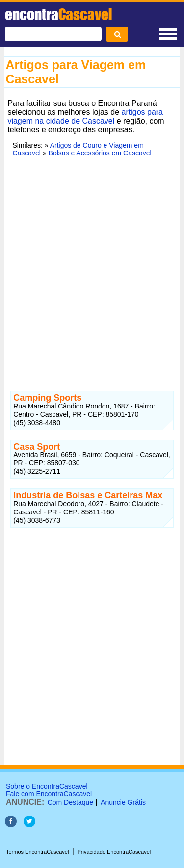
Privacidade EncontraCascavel (114, 852)
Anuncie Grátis (123, 802)
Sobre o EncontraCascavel (47, 786)
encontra (58, 14)
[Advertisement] (92, 272)
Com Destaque (70, 802)
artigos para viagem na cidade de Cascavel (85, 116)
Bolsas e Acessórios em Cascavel (100, 153)
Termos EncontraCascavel (37, 852)
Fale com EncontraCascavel (49, 794)
